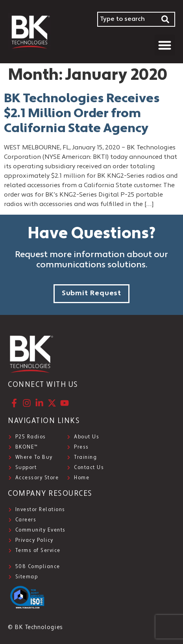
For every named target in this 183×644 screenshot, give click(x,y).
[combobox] (127, 19)
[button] (165, 45)
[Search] (166, 19)
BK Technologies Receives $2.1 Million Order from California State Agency (82, 114)
